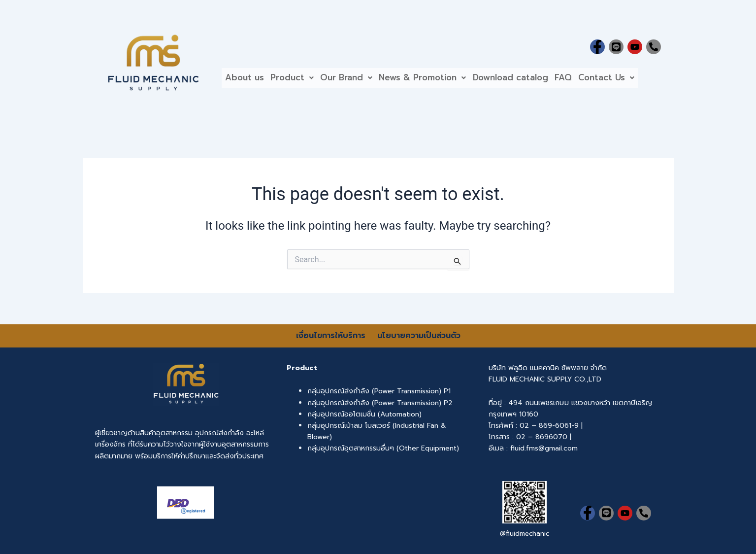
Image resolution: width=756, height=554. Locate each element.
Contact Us (628, 79)
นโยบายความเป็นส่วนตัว (419, 336)
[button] (297, 80)
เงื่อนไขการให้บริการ (332, 336)
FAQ (581, 79)
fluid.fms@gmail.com (544, 448)
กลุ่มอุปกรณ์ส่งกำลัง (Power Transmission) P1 (379, 391)
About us (246, 79)
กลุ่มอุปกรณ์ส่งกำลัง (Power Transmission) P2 (380, 403)
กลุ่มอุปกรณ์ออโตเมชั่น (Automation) (364, 414)
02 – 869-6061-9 (549, 426)
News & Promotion (434, 79)
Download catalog (525, 79)
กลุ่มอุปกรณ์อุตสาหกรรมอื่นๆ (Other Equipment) (383, 448)
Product (297, 79)
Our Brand (355, 79)
